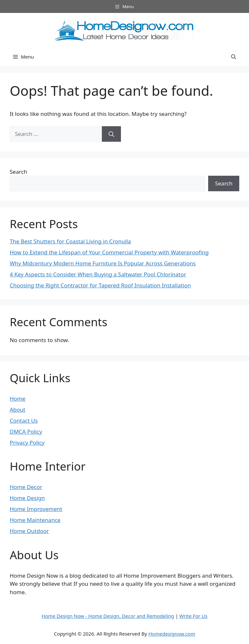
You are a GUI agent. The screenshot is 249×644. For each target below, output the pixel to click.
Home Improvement (36, 509)
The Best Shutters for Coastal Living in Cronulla (70, 241)
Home (18, 399)
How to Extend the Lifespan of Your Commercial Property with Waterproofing (109, 252)
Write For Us (193, 616)
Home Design (27, 498)
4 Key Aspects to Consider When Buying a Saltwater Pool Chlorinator (98, 274)
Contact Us (24, 421)
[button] (234, 57)
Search (18, 172)
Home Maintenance (35, 520)
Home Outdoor (29, 531)
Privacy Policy (27, 443)
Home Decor (26, 487)
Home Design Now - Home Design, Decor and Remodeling (108, 616)
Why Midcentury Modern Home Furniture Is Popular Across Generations (103, 263)
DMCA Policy (26, 432)
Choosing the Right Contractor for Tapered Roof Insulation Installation (100, 285)
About (18, 410)
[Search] (111, 134)
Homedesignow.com (172, 634)
